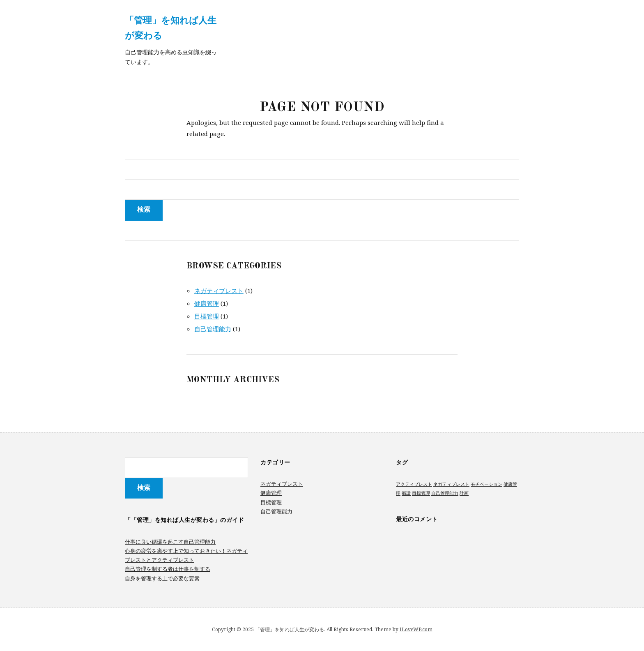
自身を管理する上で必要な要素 (162, 578)
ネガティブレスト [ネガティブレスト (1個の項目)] (451, 484)
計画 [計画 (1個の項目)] (464, 493)
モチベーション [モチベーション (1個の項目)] (486, 484)
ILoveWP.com (416, 629)
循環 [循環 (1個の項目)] (406, 493)
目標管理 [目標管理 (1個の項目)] (421, 493)
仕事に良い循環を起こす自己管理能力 (170, 542)
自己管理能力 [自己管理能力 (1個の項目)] (445, 493)
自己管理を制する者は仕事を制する (168, 569)
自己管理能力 (213, 329)
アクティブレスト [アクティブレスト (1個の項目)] (414, 484)
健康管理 (207, 303)
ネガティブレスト (219, 291)
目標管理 (207, 316)
